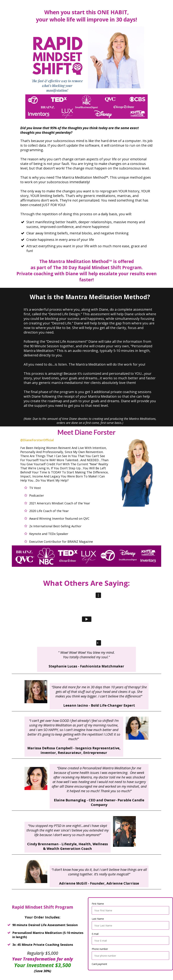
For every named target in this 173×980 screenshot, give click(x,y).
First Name (98, 904)
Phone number (100, 949)
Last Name (98, 919)
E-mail (95, 934)
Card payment (99, 964)
